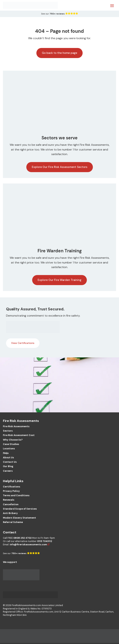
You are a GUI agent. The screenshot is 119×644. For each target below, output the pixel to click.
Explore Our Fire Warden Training (59, 280)
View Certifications (23, 343)
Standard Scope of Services (20, 509)
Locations (9, 449)
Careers (8, 471)
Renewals (9, 500)
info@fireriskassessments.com (28, 544)
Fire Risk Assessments (16, 426)
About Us (8, 458)
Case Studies (11, 444)
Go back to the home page (59, 53)
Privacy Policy (11, 491)
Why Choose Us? (13, 440)
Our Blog (8, 466)
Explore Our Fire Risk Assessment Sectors (60, 167)
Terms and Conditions (16, 495)
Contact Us (10, 462)
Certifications (12, 487)
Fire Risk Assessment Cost (19, 435)
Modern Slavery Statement (19, 518)
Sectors (8, 431)
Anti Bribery (10, 513)
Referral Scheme (13, 522)
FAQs (6, 453)
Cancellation (11, 504)
